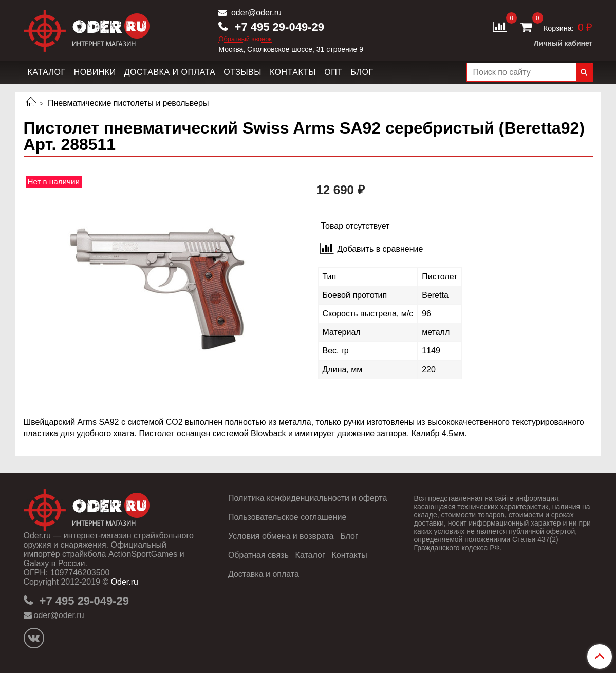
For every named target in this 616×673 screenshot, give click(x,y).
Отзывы (242, 72)
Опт (333, 72)
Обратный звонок (245, 39)
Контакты (293, 72)
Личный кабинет (563, 43)
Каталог (47, 72)
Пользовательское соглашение (287, 517)
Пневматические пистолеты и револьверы (128, 103)
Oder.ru (125, 582)
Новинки (95, 72)
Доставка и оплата (170, 72)
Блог (362, 72)
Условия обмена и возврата (281, 536)
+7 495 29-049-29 (277, 27)
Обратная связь (258, 555)
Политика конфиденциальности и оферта (307, 498)
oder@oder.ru (255, 13)
